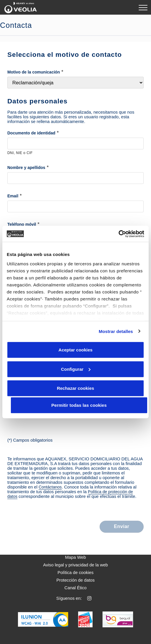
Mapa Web (76, 557)
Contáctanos (50, 487)
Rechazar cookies (76, 388)
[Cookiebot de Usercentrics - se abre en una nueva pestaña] (119, 234)
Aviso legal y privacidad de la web (76, 565)
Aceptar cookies (75, 350)
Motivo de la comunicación (34, 72)
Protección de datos (75, 580)
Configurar (76, 369)
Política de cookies (76, 573)
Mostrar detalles (116, 331)
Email (13, 196)
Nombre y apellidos (26, 168)
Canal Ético (75, 588)
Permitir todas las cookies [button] (79, 405)
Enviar (122, 526)
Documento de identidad (31, 133)
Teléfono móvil (22, 224)
